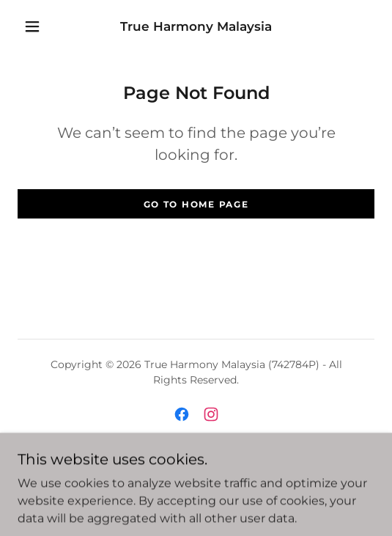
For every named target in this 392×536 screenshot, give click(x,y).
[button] (36, 26)
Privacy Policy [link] (196, 475)
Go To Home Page (196, 204)
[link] (196, 26)
